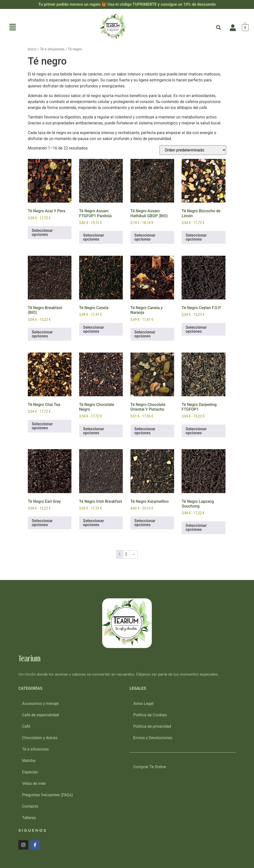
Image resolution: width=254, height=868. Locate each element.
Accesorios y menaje (40, 704)
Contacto (30, 806)
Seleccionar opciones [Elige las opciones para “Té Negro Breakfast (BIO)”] (42, 334)
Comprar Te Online (150, 767)
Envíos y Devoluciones (153, 738)
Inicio (32, 49)
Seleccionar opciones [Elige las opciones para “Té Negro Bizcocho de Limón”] (196, 237)
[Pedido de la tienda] (193, 150)
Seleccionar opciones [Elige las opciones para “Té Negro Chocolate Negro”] (94, 431)
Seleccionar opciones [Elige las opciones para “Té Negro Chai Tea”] (42, 426)
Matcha (29, 761)
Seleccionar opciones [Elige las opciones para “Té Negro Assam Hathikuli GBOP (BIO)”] (145, 237)
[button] (13, 28)
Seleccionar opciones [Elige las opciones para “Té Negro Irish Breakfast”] (94, 523)
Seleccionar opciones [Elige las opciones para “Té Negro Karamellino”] (145, 523)
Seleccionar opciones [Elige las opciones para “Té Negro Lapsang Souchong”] (196, 527)
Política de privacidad (152, 726)
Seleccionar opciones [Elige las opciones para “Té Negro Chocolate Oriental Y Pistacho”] (145, 431)
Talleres (29, 818)
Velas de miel (34, 783)
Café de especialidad (40, 715)
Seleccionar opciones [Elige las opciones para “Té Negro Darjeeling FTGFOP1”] (196, 431)
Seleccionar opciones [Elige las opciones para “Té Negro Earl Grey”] (42, 523)
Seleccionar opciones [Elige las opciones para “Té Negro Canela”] (94, 329)
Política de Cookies (150, 715)
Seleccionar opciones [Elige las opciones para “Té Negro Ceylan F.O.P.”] (196, 329)
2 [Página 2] (126, 554)
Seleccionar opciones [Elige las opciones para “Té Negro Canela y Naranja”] (145, 334)
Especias (30, 772)
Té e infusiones (52, 49)
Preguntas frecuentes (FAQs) (48, 795)
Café (26, 726)
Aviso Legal (143, 704)
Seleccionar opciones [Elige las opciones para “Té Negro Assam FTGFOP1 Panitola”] (94, 237)
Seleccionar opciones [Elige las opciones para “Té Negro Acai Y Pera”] (42, 233)
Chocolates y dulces (40, 738)
